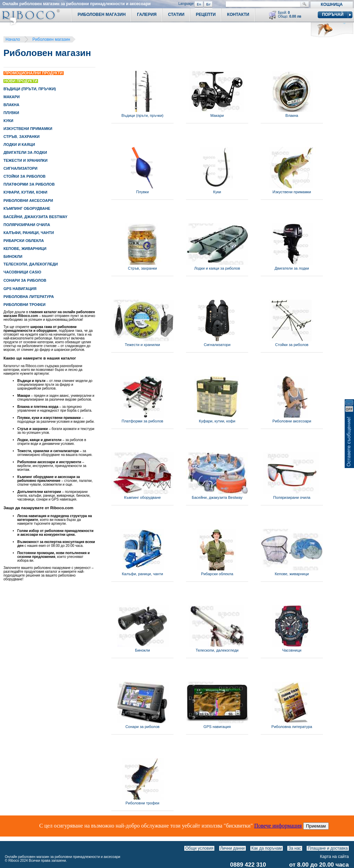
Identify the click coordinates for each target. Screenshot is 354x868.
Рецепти (206, 15)
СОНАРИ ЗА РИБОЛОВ (25, 280)
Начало (13, 39)
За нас (295, 848)
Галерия (147, 15)
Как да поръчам (267, 848)
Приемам (316, 826)
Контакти (238, 15)
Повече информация (278, 826)
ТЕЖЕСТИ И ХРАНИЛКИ (26, 160)
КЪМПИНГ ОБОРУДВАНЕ (27, 208)
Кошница (332, 4)
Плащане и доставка (328, 848)
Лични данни (232, 848)
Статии (176, 15)
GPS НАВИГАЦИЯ (20, 289)
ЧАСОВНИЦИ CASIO (22, 272)
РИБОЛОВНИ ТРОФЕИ (25, 305)
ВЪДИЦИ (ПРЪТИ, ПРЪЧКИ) (30, 89)
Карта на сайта (335, 857)
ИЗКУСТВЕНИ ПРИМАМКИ (28, 129)
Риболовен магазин (51, 39)
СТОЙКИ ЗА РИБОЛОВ (25, 176)
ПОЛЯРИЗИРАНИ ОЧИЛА (27, 225)
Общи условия (199, 848)
